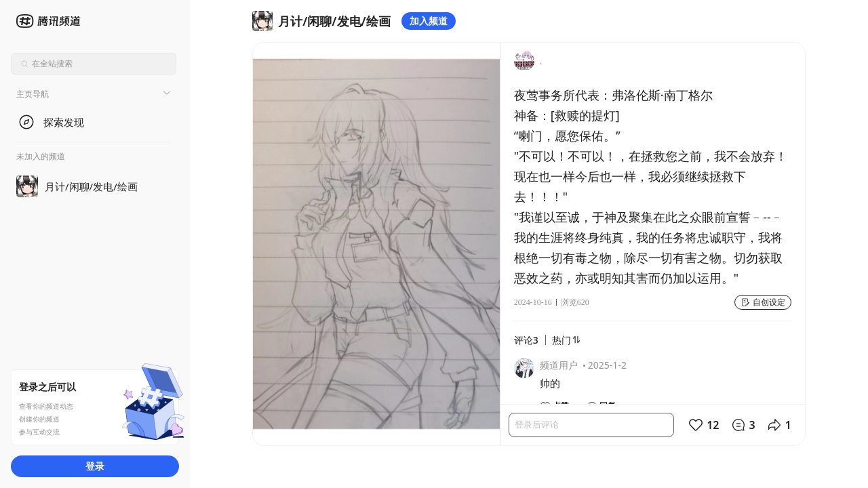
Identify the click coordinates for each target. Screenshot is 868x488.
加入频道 (429, 21)
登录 (95, 466)
